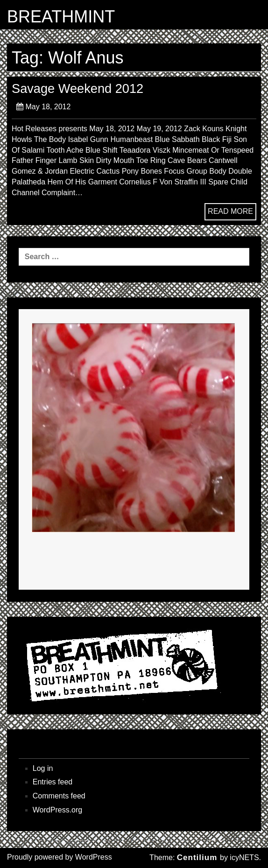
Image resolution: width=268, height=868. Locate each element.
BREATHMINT (61, 17)
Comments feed (59, 796)
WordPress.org (57, 810)
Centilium (197, 857)
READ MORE (230, 211)
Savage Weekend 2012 (78, 88)
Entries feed (53, 782)
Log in (43, 768)
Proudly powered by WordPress (60, 857)
